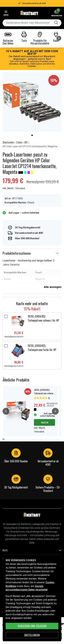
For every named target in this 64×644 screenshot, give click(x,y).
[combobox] (32, 23)
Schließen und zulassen (32, 626)
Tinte (19, 142)
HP (26, 142)
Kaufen (44, 422)
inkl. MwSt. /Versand (14, 188)
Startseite (8, 142)
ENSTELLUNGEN (32, 635)
